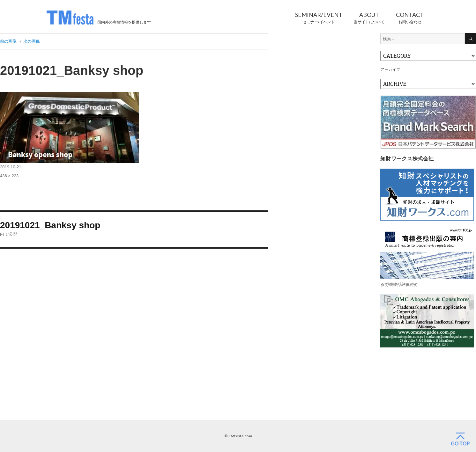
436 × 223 (9, 176)
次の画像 (32, 41)
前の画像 (8, 41)
